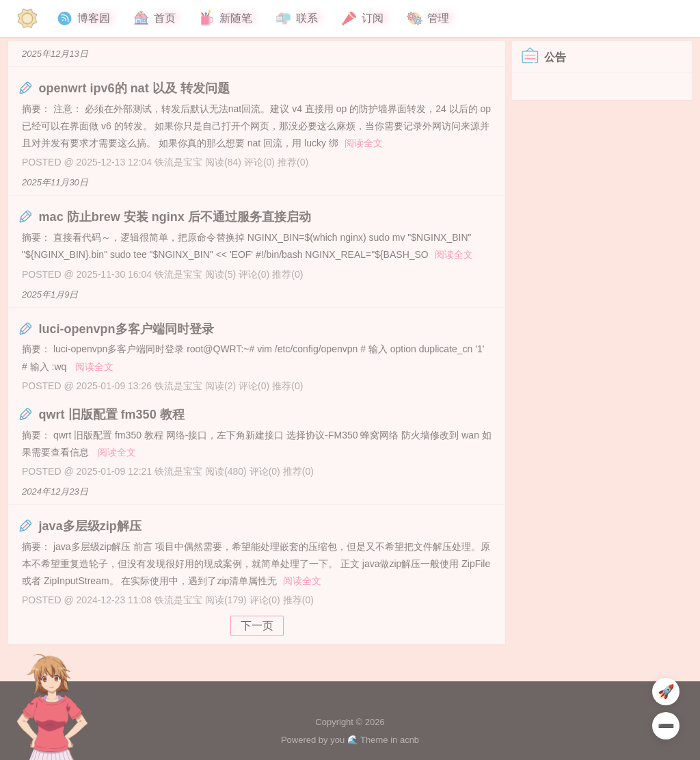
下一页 (257, 626)
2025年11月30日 (55, 182)
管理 (427, 18)
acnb (409, 740)
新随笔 (225, 18)
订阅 (362, 18)
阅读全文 (364, 143)
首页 (154, 18)
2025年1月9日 (50, 294)
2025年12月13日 (55, 54)
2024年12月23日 (55, 492)
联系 (296, 18)
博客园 (83, 18)
